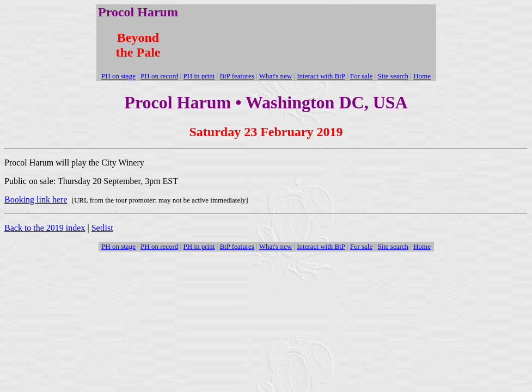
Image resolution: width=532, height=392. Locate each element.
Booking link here (36, 200)
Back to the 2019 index (45, 228)
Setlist (102, 228)
